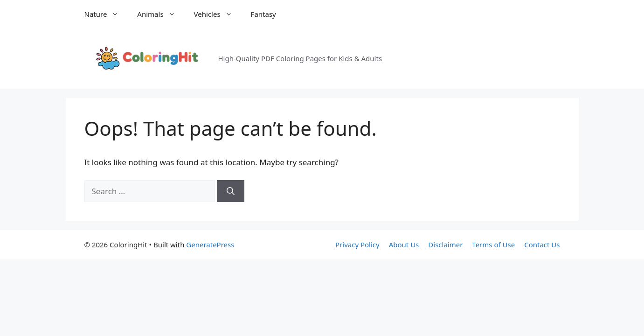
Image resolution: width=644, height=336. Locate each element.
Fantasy (263, 14)
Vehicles (218, 14)
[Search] (231, 191)
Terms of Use (493, 245)
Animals (161, 14)
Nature (106, 14)
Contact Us (542, 245)
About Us (404, 245)
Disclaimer (445, 245)
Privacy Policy (357, 245)
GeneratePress (210, 245)
